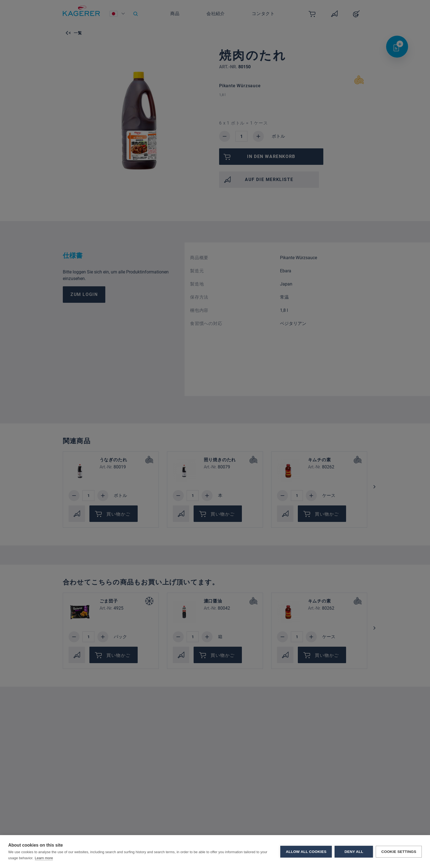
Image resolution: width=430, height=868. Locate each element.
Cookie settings (399, 852)
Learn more (44, 858)
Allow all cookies (306, 852)
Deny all (354, 852)
